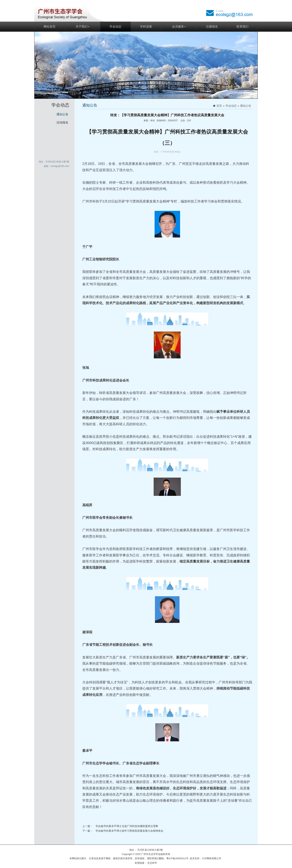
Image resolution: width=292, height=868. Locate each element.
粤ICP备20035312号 (177, 858)
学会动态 (115, 27)
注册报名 (212, 27)
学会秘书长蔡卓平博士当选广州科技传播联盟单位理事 (127, 826)
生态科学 (152, 863)
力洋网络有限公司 (212, 858)
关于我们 (82, 27)
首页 (219, 106)
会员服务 (179, 27)
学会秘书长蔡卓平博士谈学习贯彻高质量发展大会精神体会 (129, 831)
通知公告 (62, 114)
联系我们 (242, 27)
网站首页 (50, 27)
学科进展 (146, 27)
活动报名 (62, 122)
